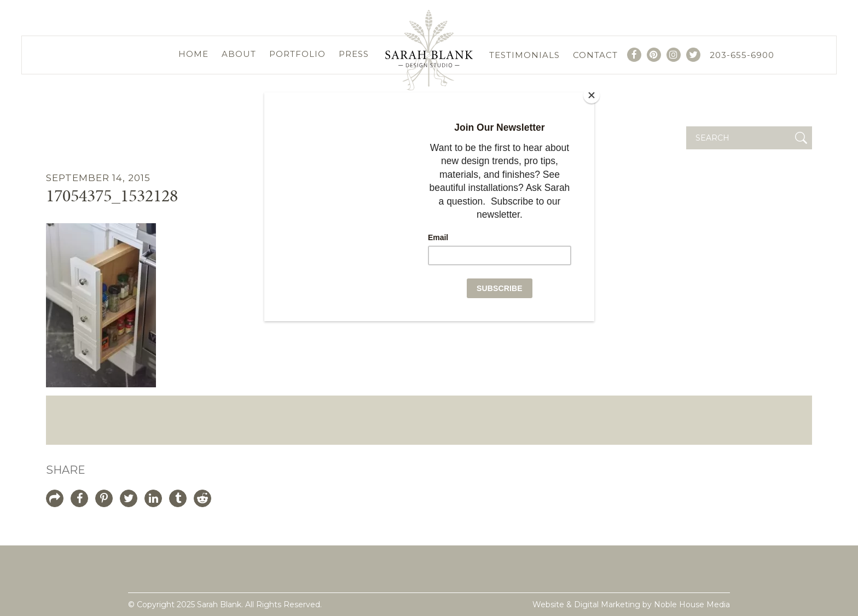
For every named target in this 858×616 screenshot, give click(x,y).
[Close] (592, 95)
